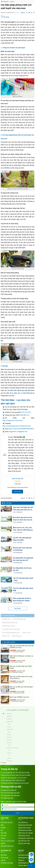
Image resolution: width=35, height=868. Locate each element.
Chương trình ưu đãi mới (8, 790)
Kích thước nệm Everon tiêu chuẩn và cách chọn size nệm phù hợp (23, 519)
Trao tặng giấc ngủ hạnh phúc (10, 795)
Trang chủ (6, 2)
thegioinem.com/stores (21, 783)
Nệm (2, 825)
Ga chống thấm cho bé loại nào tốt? (22, 569)
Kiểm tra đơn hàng (24, 843)
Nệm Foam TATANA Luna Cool (19, 697)
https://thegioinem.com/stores (13, 421)
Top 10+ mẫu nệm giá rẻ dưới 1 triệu (23, 579)
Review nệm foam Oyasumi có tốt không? (22, 549)
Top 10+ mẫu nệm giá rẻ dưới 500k (23, 589)
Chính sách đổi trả (24, 836)
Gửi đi (17, 813)
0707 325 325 (26, 412)
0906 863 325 (25, 415)
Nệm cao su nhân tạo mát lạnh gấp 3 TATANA (21, 688)
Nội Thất (3, 836)
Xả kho (3, 838)
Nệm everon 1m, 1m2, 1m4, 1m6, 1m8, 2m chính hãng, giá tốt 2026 (23, 529)
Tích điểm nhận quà (7, 798)
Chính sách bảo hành (25, 830)
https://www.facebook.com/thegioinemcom (17, 426)
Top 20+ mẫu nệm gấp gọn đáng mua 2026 (22, 539)
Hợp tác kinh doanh (24, 828)
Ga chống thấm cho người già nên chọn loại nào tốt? (23, 559)
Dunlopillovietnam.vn (25, 855)
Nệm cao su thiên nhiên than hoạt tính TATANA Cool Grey (22, 647)
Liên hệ (3, 860)
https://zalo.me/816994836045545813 (21, 429)
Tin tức (12, 2)
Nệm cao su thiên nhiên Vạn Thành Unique (21, 667)
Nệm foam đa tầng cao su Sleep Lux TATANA (21, 657)
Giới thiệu (4, 855)
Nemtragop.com (23, 858)
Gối (2, 830)
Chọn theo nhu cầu (7, 822)
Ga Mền (3, 828)
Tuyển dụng (4, 858)
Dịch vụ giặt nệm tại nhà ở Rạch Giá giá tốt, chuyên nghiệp (22, 600)
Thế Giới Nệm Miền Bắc (26, 866)
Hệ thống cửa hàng (7, 863)
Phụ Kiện (4, 833)
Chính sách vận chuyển (25, 833)
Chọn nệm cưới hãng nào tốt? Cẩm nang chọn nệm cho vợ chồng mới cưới (23, 509)
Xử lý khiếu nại (23, 822)
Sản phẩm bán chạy (7, 846)
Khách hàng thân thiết (25, 825)
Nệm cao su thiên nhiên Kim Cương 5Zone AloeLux (21, 677)
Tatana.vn (21, 860)
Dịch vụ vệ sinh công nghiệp (7, 842)
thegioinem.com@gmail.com (18, 432)
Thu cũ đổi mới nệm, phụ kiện (10, 793)
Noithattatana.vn (23, 863)
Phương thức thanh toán (26, 838)
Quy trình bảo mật (24, 841)
